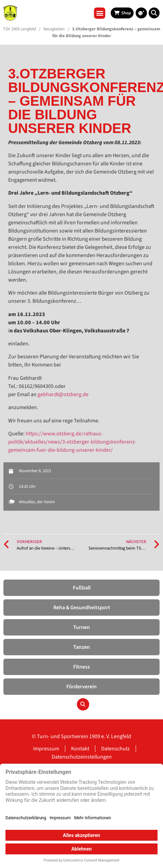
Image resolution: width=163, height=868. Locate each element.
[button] (100, 13)
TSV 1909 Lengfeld (19, 29)
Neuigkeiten (54, 29)
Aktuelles (27, 502)
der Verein (46, 502)
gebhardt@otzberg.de (63, 394)
